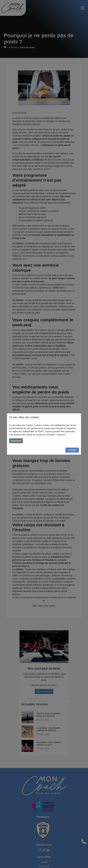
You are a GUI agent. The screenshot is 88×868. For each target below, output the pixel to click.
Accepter (72, 450)
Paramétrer (16, 441)
